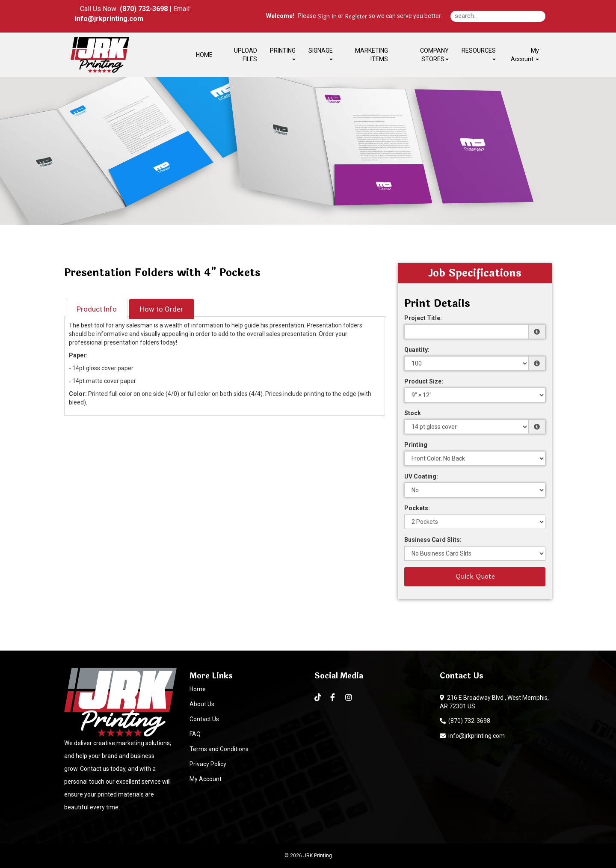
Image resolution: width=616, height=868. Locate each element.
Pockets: (417, 508)
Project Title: (423, 318)
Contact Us (204, 719)
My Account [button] (525, 55)
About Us (202, 704)
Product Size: (424, 381)
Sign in (327, 17)
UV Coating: (421, 476)
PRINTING (283, 54)
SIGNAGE (321, 54)
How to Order (161, 309)
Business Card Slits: (433, 540)
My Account (206, 779)
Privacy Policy (208, 764)
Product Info (97, 309)
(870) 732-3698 (465, 721)
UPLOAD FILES (246, 55)
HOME (204, 55)
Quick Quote (475, 576)
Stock (413, 413)
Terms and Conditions (219, 749)
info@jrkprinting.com (472, 736)
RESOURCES (479, 54)
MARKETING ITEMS (372, 55)
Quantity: (417, 350)
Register (356, 17)
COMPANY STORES (434, 55)
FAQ (195, 734)
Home (198, 689)
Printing (416, 445)
